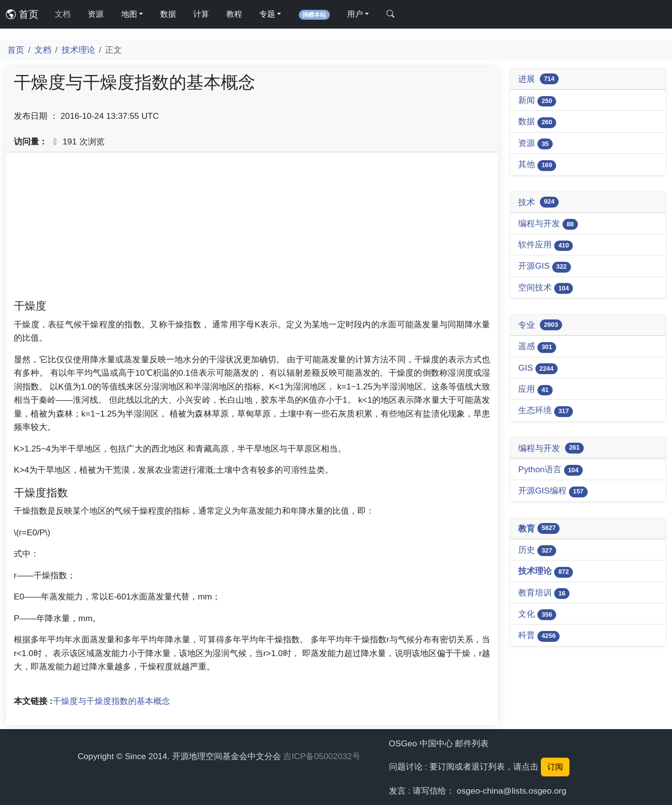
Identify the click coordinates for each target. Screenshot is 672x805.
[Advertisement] (252, 229)
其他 (537, 165)
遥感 (537, 347)
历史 (537, 550)
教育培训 (544, 593)
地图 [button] (129, 14)
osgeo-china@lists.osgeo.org (512, 791)
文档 (63, 14)
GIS (538, 368)
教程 (234, 14)
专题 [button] (267, 14)
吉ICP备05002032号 (321, 756)
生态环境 (546, 411)
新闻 (537, 101)
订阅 (555, 767)
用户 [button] (355, 14)
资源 (96, 14)
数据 (168, 14)
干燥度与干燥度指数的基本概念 (111, 701)
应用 (535, 390)
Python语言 (550, 470)
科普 (539, 636)
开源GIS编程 (553, 491)
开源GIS (545, 266)
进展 (538, 79)
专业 (540, 325)
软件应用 (546, 245)
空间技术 (546, 288)
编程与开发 (548, 224)
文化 (537, 614)
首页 (22, 14)
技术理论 (78, 50)
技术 (538, 202)
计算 (201, 14)
